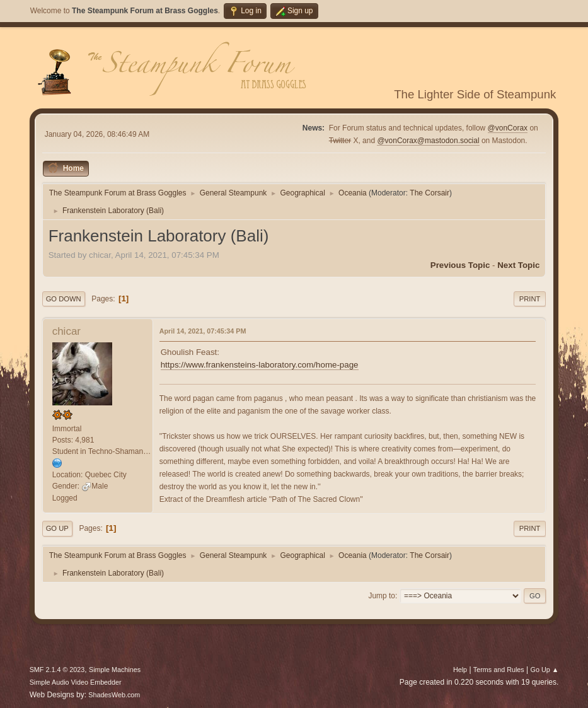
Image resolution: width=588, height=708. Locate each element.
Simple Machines (115, 670)
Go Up (57, 528)
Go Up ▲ (545, 670)
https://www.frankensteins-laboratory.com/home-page (260, 365)
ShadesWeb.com (114, 695)
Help (460, 670)
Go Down (64, 299)
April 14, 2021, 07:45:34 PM (203, 331)
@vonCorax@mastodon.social (428, 141)
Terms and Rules (499, 670)
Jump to (382, 596)
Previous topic (460, 265)
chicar (66, 331)
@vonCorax (508, 128)
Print (530, 299)
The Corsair (429, 193)
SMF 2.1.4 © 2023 (57, 670)
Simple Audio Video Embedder (76, 682)
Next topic (518, 265)
